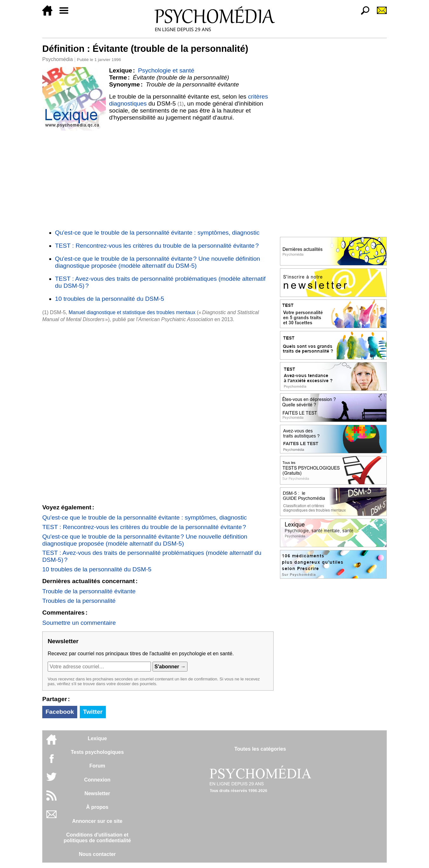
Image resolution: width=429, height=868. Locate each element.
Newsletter (97, 793)
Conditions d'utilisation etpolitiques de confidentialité (97, 838)
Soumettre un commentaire (79, 623)
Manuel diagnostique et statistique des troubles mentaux (132, 312)
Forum (97, 766)
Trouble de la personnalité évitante (89, 591)
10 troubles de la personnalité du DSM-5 (109, 299)
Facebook (60, 712)
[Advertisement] (158, 179)
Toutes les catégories (260, 749)
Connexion (97, 780)
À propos (97, 807)
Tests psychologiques (97, 752)
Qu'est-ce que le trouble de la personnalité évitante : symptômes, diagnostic (157, 233)
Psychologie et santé (166, 70)
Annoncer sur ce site (97, 821)
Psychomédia (58, 59)
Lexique (97, 738)
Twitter (93, 712)
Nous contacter (97, 854)
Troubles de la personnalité (79, 601)
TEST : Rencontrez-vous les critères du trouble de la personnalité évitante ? (157, 246)
